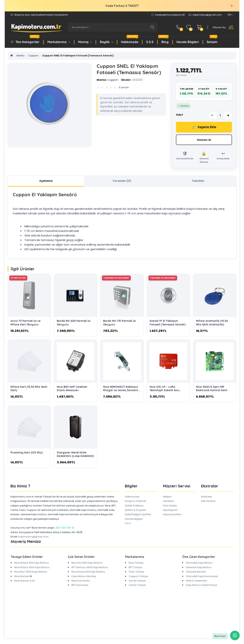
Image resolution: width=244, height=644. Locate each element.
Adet (179, 115)
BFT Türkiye (135, 568)
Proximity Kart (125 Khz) (27, 453)
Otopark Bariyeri (196, 572)
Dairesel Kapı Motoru (199, 568)
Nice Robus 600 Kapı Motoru (32, 563)
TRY (230, 15)
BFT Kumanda (80, 585)
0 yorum (124, 87)
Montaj (85, 42)
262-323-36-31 (65, 528)
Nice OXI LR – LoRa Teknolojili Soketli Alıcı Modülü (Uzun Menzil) (165, 391)
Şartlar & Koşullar (135, 510)
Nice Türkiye (136, 563)
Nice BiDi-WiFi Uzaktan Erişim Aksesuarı (72, 389)
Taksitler (198, 181)
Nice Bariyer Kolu (25, 581)
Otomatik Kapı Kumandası (202, 577)
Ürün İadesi (170, 506)
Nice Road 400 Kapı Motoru (88, 572)
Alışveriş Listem (172, 515)
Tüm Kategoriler (27, 40)
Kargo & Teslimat (135, 501)
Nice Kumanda (81, 581)
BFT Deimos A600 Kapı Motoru (90, 568)
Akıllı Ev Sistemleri (197, 581)
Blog (163, 40)
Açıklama (46, 181)
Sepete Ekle (204, 127)
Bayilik (106, 42)
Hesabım (169, 501)
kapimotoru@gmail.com (33, 537)
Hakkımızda (130, 40)
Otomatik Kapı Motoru (199, 563)
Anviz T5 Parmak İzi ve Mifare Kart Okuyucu (26, 323)
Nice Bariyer (22, 577)
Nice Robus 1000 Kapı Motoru (32, 568)
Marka (20, 56)
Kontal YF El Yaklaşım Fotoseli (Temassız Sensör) (168, 323)
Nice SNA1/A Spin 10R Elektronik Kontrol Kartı (212, 389)
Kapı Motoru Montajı (84, 577)
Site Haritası (208, 501)
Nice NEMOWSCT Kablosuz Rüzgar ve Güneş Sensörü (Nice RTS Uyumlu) (121, 391)
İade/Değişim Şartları (138, 515)
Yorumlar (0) (122, 181)
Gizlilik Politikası (134, 506)
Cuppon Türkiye (138, 577)
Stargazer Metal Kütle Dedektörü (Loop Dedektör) (75, 455)
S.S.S (150, 42)
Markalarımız (59, 42)
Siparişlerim (170, 510)
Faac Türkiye (136, 572)
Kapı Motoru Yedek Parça (201, 585)
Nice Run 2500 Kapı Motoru (31, 572)
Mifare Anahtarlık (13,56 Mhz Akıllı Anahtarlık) (212, 323)
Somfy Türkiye (137, 581)
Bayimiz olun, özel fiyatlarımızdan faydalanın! (41, 15)
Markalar (207, 497)
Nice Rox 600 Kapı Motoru (87, 563)
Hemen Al (204, 140)
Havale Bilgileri (188, 42)
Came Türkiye (137, 585)
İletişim (212, 40)
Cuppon (33, 56)
